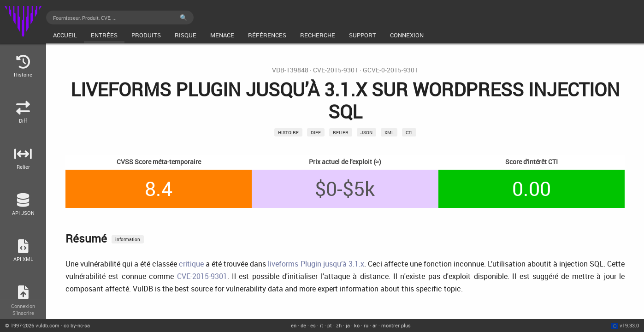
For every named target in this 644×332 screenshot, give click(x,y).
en (294, 325)
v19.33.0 (629, 325)
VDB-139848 (290, 70)
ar (375, 325)
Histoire (288, 132)
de (303, 325)
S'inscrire (23, 313)
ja (348, 325)
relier (341, 132)
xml (389, 132)
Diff (316, 132)
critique (191, 264)
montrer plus (396, 325)
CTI (409, 132)
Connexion (23, 306)
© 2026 (32, 325)
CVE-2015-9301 (336, 70)
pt (330, 325)
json (366, 132)
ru (366, 325)
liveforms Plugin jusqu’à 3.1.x (316, 264)
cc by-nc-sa (77, 325)
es (313, 325)
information (128, 239)
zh (339, 325)
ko (357, 325)
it (322, 325)
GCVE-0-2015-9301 (390, 70)
